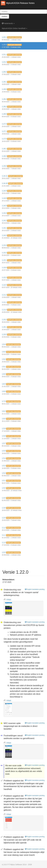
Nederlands (8, 23)
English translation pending (35, 589)
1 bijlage (7, 600)
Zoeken (5, 16)
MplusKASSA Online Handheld (14, 28)
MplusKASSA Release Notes (20, 3)
